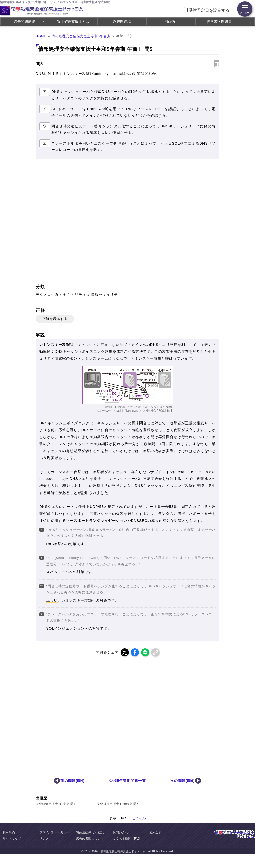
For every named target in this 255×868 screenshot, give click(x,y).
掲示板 (171, 21)
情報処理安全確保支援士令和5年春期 (81, 36)
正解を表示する (55, 319)
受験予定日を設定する (209, 10)
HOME (41, 36)
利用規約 (9, 832)
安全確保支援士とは (73, 21)
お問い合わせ (122, 832)
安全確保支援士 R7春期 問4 (56, 804)
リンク (44, 839)
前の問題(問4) (73, 781)
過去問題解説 (24, 21)
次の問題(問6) (182, 781)
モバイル (139, 818)
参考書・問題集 (219, 21)
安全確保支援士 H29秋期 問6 (118, 804)
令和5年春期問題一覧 (127, 781)
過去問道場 (122, 21)
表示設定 (156, 832)
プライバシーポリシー (55, 832)
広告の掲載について (90, 839)
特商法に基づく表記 (90, 832)
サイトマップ (12, 839)
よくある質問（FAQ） (128, 839)
